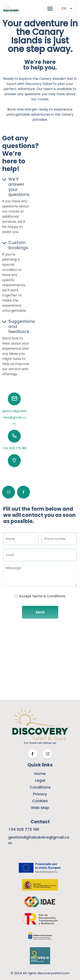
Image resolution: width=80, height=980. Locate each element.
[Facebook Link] (33, 754)
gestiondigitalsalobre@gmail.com (14, 417)
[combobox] (67, 9)
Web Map (40, 808)
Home (40, 774)
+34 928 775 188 (14, 448)
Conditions (40, 787)
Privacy (40, 794)
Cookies (40, 801)
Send (40, 612)
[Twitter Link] (47, 754)
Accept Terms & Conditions (42, 596)
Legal (40, 780)
